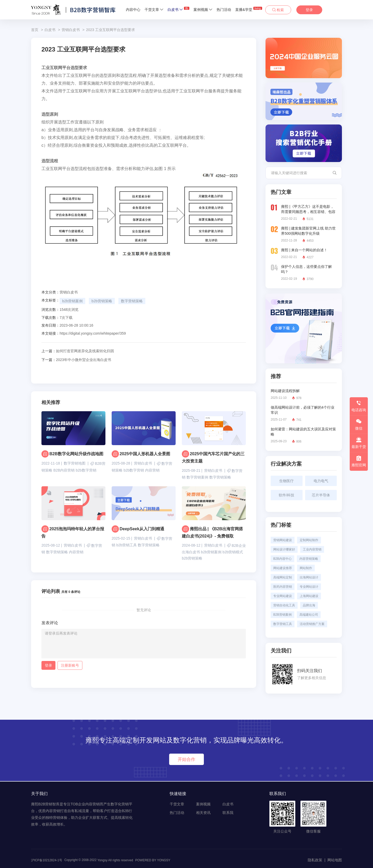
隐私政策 (315, 860)
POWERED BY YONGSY (153, 860)
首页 (35, 30)
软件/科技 (286, 495)
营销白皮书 (71, 30)
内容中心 (133, 10)
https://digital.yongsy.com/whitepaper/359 (93, 333)
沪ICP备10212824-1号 (47, 860)
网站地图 (335, 860)
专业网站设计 (309, 587)
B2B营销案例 (282, 615)
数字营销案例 (197, 477)
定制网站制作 (309, 540)
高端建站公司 (309, 615)
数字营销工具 (283, 624)
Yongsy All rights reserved (115, 860)
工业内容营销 (312, 549)
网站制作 (306, 568)
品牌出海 (309, 605)
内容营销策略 (309, 559)
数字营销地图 (75, 463)
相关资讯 (203, 813)
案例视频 (203, 10)
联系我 (228, 813)
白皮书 (178, 9)
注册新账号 (70, 666)
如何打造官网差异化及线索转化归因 (78, 351)
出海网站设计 (309, 577)
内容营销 (152, 470)
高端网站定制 (283, 577)
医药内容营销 (283, 587)
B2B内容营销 (64, 470)
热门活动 (224, 10)
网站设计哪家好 (284, 549)
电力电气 (321, 481)
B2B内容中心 (282, 559)
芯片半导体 (321, 495)
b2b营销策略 (102, 301)
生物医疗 (286, 481)
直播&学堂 (249, 9)
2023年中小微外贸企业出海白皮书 (76, 360)
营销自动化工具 (284, 605)
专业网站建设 (283, 596)
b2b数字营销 (86, 470)
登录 (309, 10)
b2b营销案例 (72, 301)
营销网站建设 (283, 540)
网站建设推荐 (283, 568)
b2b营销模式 (233, 553)
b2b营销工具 (127, 545)
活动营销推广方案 (312, 624)
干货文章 (154, 10)
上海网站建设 (309, 596)
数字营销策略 (132, 301)
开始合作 (187, 759)
